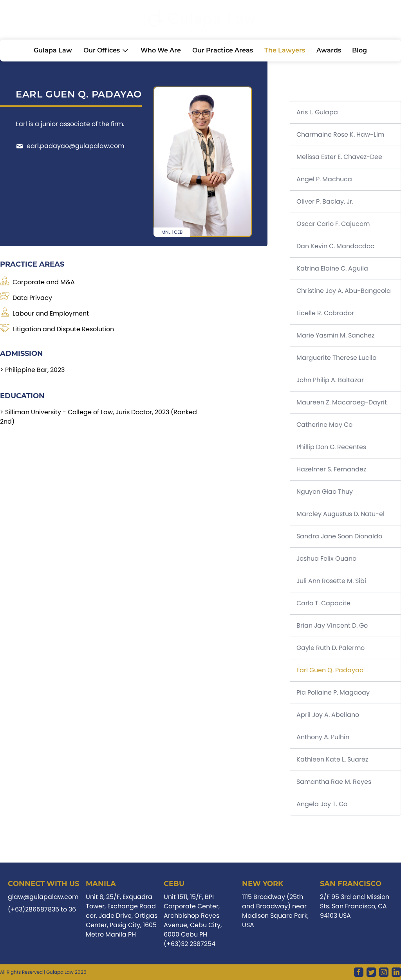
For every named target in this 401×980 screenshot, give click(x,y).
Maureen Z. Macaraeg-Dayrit (342, 402)
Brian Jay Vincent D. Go (332, 625)
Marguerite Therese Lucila (337, 358)
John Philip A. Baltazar (330, 380)
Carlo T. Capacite (323, 603)
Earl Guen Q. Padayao (330, 670)
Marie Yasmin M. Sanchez (335, 335)
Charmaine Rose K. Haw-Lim (340, 134)
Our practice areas (223, 50)
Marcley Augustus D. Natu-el (340, 514)
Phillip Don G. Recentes (331, 447)
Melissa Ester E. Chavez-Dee (339, 157)
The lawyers (285, 50)
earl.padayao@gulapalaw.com (70, 146)
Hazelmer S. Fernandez (331, 469)
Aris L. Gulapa (317, 112)
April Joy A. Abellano (328, 715)
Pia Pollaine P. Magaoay (333, 692)
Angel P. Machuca (324, 179)
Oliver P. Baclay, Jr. (325, 201)
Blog (359, 50)
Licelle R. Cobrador (325, 313)
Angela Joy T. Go (322, 804)
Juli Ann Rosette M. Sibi (331, 581)
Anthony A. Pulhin (323, 737)
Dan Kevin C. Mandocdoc (335, 246)
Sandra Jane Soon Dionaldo (339, 536)
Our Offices (106, 51)
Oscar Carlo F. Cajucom (333, 224)
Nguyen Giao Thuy (325, 492)
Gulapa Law (53, 50)
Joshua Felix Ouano (326, 559)
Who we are (161, 50)
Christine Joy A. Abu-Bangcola (344, 291)
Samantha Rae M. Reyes (334, 782)
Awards (329, 50)
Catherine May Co (324, 425)
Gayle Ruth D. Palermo (331, 648)
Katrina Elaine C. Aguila (332, 268)
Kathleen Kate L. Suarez (332, 759)
